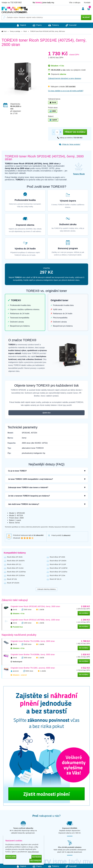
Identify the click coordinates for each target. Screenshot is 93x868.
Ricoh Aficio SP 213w (57, 576)
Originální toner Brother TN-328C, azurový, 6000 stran (33, 668)
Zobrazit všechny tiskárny (46, 589)
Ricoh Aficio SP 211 (14, 564)
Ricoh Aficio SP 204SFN (16, 561)
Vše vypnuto (36, 861)
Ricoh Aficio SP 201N (15, 557)
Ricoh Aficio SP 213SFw (58, 572)
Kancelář (72, 25)
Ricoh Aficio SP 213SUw (16, 576)
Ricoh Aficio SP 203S (57, 557)
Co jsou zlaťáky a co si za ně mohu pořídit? (66, 91)
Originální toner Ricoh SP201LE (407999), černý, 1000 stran (35, 620)
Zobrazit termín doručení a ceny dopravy (65, 78)
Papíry (37, 25)
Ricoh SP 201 (12, 579)
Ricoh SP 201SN (13, 583)
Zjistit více (46, 413)
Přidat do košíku (75, 132)
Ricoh (25, 31)
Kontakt (87, 3)
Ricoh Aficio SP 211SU (15, 568)
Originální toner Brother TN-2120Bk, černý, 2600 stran (33, 641)
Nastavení (37, 857)
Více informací (33, 852)
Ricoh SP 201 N (55, 579)
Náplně (20, 25)
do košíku (84, 613)
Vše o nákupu (75, 3)
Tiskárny (54, 25)
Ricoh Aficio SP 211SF (58, 564)
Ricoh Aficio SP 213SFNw (16, 572)
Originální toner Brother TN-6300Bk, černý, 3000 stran (33, 655)
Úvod (5, 31)
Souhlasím (11, 857)
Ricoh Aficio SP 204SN (58, 561)
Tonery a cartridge (15, 31)
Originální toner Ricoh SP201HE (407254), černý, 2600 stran (35, 606)
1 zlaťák (41, 609)
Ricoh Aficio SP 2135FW (59, 568)
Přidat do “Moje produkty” (70, 144)
